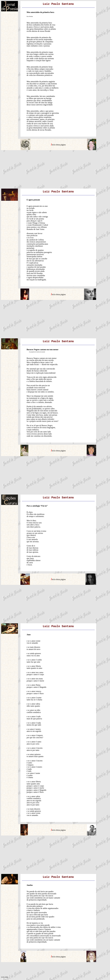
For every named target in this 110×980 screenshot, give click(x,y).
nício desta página (59, 145)
